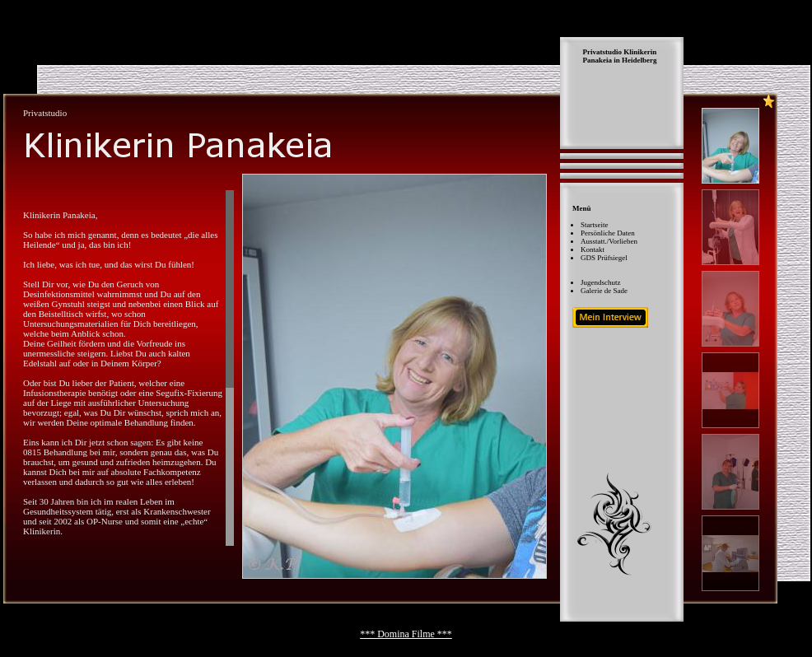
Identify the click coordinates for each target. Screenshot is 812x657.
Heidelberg (639, 60)
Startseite (595, 225)
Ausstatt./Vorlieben (609, 241)
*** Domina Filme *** (406, 634)
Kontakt (593, 249)
